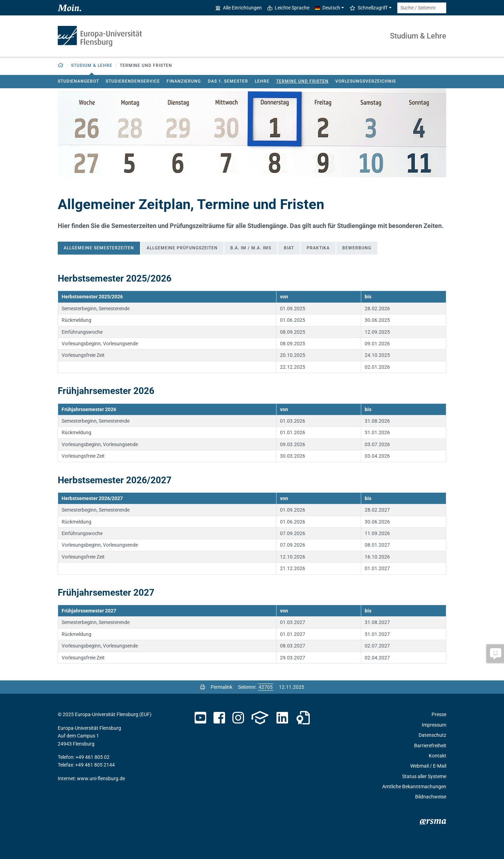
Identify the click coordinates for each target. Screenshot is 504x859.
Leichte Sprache (288, 8)
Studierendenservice (133, 81)
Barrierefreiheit (430, 746)
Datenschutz (432, 735)
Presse (439, 714)
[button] (61, 66)
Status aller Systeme (424, 776)
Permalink (222, 687)
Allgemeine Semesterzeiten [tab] (99, 248)
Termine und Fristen (302, 81)
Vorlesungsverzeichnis (366, 81)
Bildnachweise (431, 797)
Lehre (262, 81)
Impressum (434, 725)
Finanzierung (184, 81)
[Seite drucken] (203, 687)
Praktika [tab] (318, 248)
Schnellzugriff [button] (369, 8)
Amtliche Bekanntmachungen (414, 787)
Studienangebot (78, 81)
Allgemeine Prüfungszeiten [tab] (182, 248)
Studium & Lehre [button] (92, 65)
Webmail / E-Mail (428, 766)
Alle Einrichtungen (239, 8)
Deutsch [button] (328, 8)
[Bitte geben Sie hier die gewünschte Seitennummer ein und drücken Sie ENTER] (266, 687)
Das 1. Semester (228, 81)
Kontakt (437, 756)
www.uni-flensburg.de (101, 778)
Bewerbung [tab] (357, 248)
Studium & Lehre (418, 36)
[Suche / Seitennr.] (422, 8)
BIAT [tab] (289, 248)
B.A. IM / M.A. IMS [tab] (251, 248)
